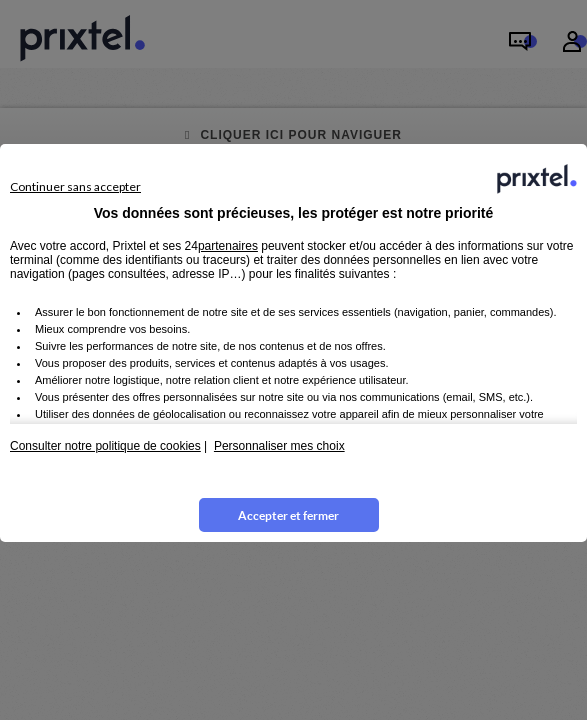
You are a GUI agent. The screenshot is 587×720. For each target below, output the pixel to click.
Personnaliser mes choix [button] (279, 446)
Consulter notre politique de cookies (105, 446)
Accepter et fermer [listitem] (288, 515)
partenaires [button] (228, 246)
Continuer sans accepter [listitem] (75, 186)
